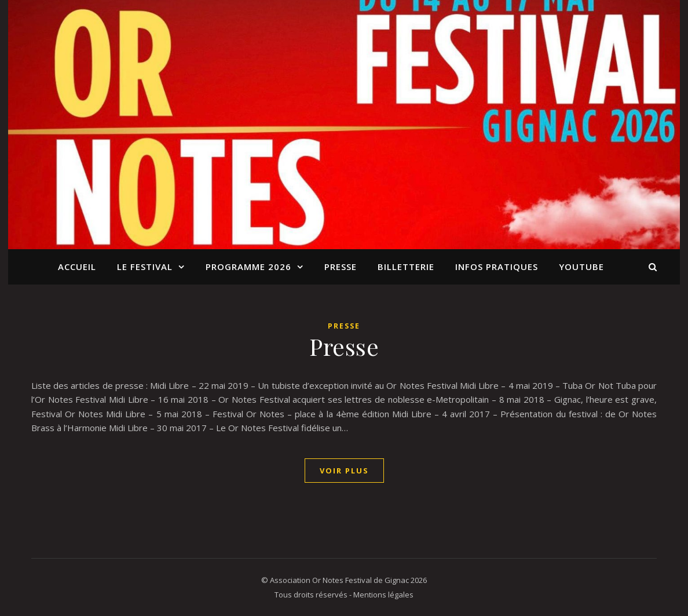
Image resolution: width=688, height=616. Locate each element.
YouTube (581, 267)
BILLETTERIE (406, 267)
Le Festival (145, 267)
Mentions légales (383, 595)
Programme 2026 (248, 267)
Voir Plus (344, 471)
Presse (341, 267)
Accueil (77, 267)
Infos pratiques (497, 267)
